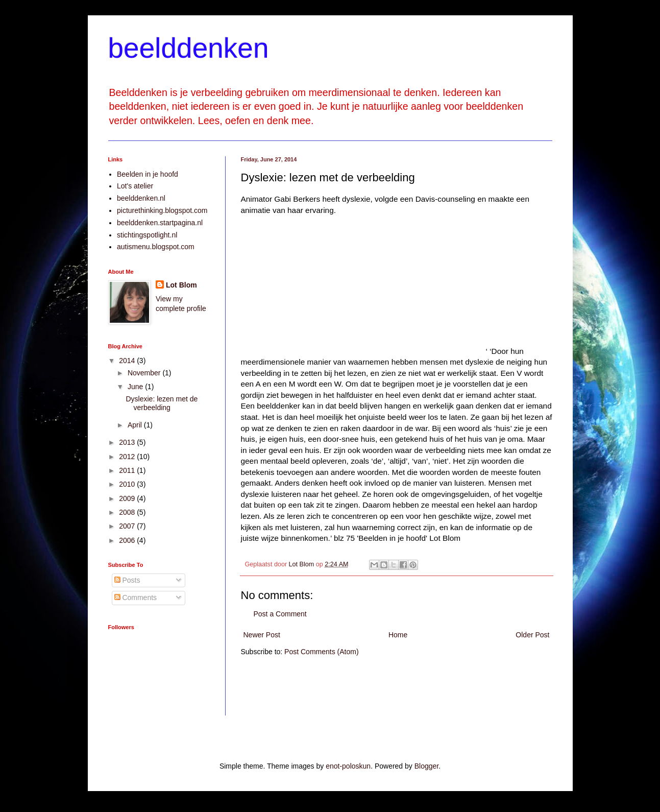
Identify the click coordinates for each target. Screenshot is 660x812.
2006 (128, 540)
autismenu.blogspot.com (156, 247)
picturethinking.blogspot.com (162, 210)
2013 (128, 442)
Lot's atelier (135, 186)
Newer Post (262, 635)
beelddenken (189, 48)
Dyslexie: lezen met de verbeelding (162, 403)
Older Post (532, 635)
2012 (128, 457)
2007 (128, 526)
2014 (128, 361)
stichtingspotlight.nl (147, 235)
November (145, 373)
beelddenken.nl (141, 198)
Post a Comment (280, 614)
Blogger (426, 766)
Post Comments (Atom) (321, 652)
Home (398, 635)
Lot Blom (181, 285)
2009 (128, 498)
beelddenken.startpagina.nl (160, 223)
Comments (136, 598)
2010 (128, 484)
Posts (127, 580)
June (136, 387)
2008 (128, 512)
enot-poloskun (348, 766)
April (136, 425)
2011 (128, 470)
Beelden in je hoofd (148, 174)
